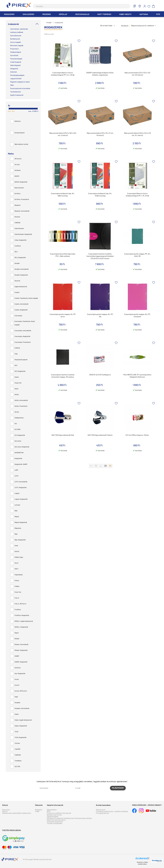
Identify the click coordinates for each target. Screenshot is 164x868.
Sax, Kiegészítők (18, 674)
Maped (15, 517)
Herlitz (15, 395)
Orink (14, 546)
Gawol (14, 377)
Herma (15, 412)
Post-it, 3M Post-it (18, 604)
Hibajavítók (14, 69)
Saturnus (15, 668)
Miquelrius (16, 528)
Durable (15, 263)
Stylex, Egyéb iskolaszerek (21, 720)
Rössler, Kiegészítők (19, 650)
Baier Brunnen (17, 188)
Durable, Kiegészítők (19, 275)
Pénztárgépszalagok (17, 75)
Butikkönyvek (15, 39)
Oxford (15, 552)
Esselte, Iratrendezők (19, 304)
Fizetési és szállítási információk (59, 813)
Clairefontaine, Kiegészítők (21, 234)
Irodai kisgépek (16, 62)
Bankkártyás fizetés (54, 815)
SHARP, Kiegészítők (19, 662)
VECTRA (15, 767)
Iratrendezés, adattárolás (19, 29)
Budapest (39, 810)
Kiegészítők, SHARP (19, 464)
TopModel (15, 755)
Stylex (14, 714)
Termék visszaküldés (55, 823)
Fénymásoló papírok (19, 360)
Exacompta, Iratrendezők (21, 331)
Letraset (15, 505)
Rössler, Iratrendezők (19, 645)
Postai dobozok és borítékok (20, 89)
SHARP (15, 656)
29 (105, 466)
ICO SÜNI (15, 429)
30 (110, 466)
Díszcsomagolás (82, 14)
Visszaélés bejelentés (55, 822)
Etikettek (13, 72)
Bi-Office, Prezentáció (20, 200)
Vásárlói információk (55, 805)
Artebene (15, 170)
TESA (14, 732)
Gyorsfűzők (14, 56)
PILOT (14, 563)
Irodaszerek (9, 14)
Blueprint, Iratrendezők (20, 211)
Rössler (15, 639)
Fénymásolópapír (16, 59)
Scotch (15, 685)
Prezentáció (14, 49)
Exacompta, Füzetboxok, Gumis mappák (23, 323)
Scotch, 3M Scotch (19, 691)
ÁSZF (49, 812)
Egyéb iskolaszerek (19, 287)
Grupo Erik (16, 383)
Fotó (158, 14)
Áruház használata (103, 805)
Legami (15, 493)
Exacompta (16, 316)
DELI (14, 252)
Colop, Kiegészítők (18, 240)
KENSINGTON (17, 453)
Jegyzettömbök (16, 79)
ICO (13, 424)
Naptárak (144, 14)
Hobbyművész (17, 418)
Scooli (14, 679)
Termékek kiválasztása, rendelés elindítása (112, 812)
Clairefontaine (17, 229)
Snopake (15, 703)
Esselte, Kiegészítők (19, 310)
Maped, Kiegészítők (19, 522)
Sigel (14, 697)
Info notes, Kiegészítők (20, 447)
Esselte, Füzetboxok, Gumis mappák (24, 298)
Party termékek (104, 14)
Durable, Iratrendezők (19, 269)
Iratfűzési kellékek (17, 32)
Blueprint (15, 205)
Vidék (37, 812)
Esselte (15, 293)
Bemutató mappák (17, 46)
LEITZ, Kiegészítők (18, 488)
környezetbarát (17, 133)
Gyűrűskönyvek (16, 36)
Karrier (5, 812)
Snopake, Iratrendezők (20, 708)
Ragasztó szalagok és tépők (20, 82)
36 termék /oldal (106, 26)
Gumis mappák (15, 42)
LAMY (14, 470)
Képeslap (63, 14)
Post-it (15, 598)
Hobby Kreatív (125, 14)
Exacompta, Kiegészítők (20, 336)
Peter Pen (16, 592)
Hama (14, 389)
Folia (14, 354)
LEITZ (14, 476)
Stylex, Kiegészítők (19, 726)
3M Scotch (16, 159)
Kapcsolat (6, 810)
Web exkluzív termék (19, 144)
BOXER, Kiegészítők (19, 182)
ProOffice (16, 610)
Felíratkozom (118, 788)
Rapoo (14, 633)
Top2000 (15, 749)
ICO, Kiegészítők (18, 435)
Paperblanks (16, 575)
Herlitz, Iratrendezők (19, 400)
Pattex (15, 581)
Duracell (15, 281)
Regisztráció (101, 810)
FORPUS (15, 348)
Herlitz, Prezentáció (19, 406)
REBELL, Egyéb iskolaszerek (22, 621)
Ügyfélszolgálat (53, 817)
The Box (15, 743)
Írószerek (47, 14)
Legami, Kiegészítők (19, 499)
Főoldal (49, 23)
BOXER (15, 176)
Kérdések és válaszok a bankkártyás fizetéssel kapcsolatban (69, 818)
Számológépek (15, 65)
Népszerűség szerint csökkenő (143, 26)
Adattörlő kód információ (56, 820)
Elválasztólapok (16, 52)
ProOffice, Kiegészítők (20, 615)
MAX (14, 511)
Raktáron (15, 121)
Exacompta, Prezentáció (20, 342)
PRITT (14, 569)
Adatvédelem (52, 810)
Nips (14, 534)
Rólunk (5, 805)
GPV (14, 366)
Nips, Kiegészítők (18, 540)
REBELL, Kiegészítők (19, 627)
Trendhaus (16, 761)
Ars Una (15, 165)
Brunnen (15, 217)
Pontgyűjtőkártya (102, 813)
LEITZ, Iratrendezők (19, 482)
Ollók (12, 85)
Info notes (16, 441)
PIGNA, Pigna (17, 557)
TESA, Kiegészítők (18, 738)
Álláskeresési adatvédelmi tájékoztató (17, 813)
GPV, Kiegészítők (18, 371)
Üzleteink (39, 805)
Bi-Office (15, 194)
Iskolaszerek (28, 14)
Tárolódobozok (15, 92)
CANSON (15, 223)
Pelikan (15, 586)
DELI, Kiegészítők (18, 258)
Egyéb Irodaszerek (17, 95)
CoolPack (15, 246)
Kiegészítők (16, 459)
